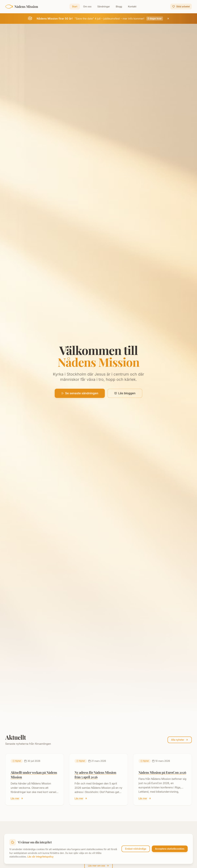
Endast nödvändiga (136, 849)
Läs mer (17, 798)
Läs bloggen (125, 393)
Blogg (119, 6)
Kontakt (132, 6)
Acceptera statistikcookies (170, 849)
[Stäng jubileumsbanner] (168, 19)
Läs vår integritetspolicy (40, 857)
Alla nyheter (180, 740)
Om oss (87, 6)
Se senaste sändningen (80, 393)
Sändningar (103, 6)
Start (75, 6)
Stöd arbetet (181, 6)
